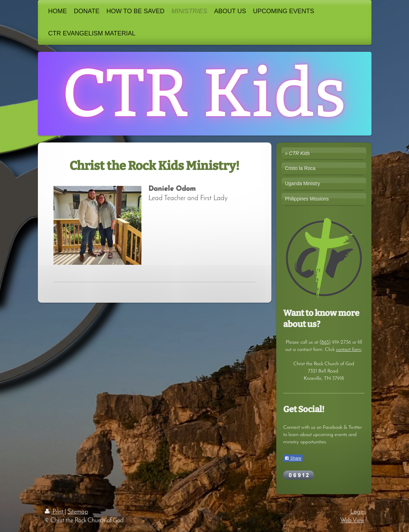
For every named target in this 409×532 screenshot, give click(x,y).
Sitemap (78, 512)
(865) (325, 342)
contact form (349, 350)
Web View (352, 521)
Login (357, 512)
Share (293, 458)
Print (55, 512)
